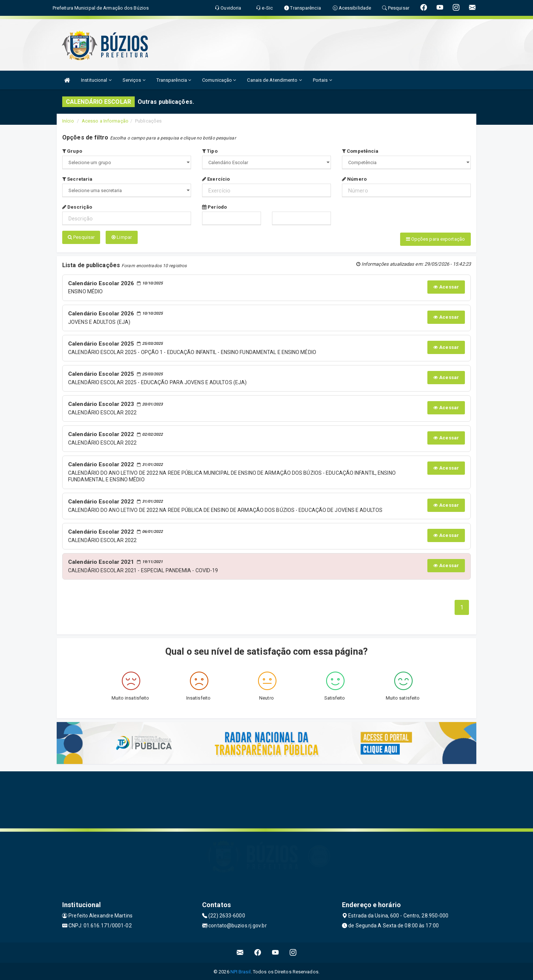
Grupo (72, 151)
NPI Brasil (241, 971)
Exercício (216, 179)
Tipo (210, 151)
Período (214, 207)
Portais (322, 80)
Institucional (96, 80)
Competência (360, 151)
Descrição (77, 207)
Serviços (134, 80)
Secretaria (77, 179)
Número (354, 179)
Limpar (122, 237)
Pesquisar (81, 237)
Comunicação (219, 80)
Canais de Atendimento (274, 80)
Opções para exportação (435, 239)
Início (68, 121)
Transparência (174, 80)
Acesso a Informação (105, 121)
